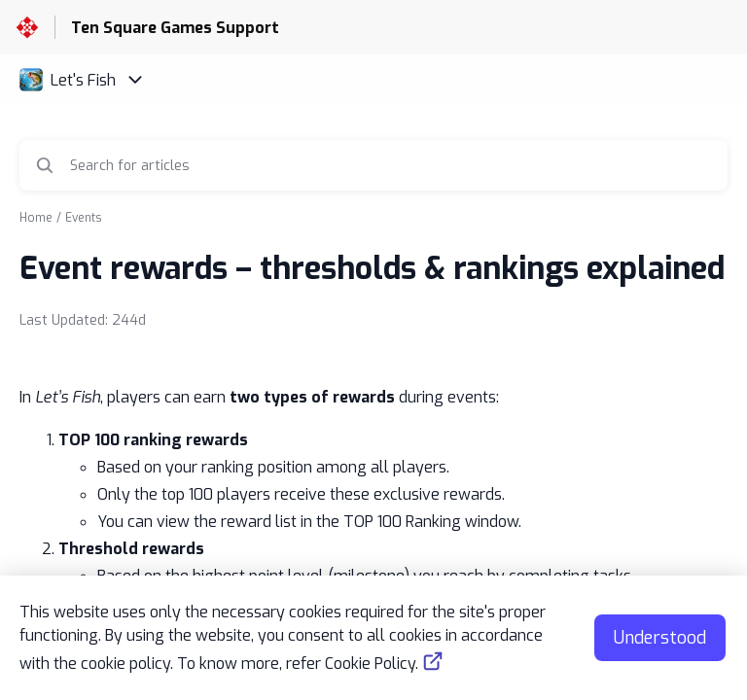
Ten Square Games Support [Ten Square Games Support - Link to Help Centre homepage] (175, 28)
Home (36, 218)
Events (84, 218)
